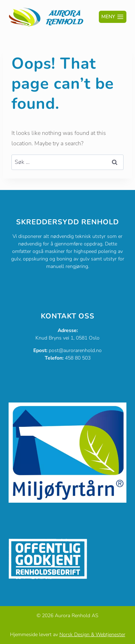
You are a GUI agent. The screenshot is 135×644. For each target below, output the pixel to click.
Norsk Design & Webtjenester (92, 635)
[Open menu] (113, 17)
